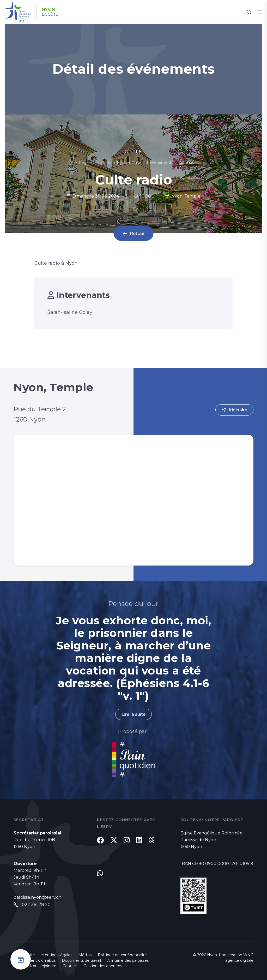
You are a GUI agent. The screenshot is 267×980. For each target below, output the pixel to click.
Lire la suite (133, 714)
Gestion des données (103, 966)
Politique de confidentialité (122, 955)
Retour (137, 234)
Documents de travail (81, 960)
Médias (85, 955)
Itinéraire (238, 410)
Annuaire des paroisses (128, 960)
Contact (70, 966)
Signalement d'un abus (35, 960)
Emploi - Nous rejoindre (35, 966)
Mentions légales (57, 955)
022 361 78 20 (36, 905)
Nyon (48, 10)
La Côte (50, 14)
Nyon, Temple (183, 196)
